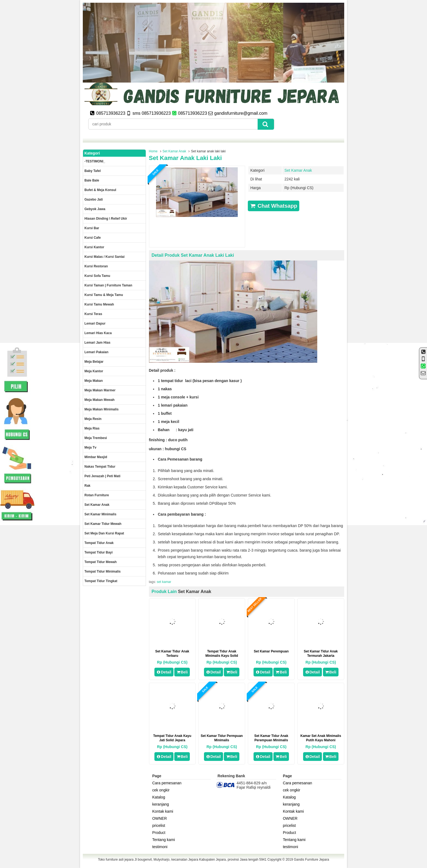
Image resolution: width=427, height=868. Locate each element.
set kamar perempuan (271, 651)
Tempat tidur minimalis (103, 571)
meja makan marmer (100, 390)
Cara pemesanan (167, 783)
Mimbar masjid (96, 457)
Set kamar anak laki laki (185, 158)
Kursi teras (93, 314)
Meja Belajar (94, 362)
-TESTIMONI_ (95, 161)
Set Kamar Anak (174, 151)
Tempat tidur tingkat (101, 581)
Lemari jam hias (97, 343)
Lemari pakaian (96, 352)
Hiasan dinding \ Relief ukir (106, 219)
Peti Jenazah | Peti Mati (102, 476)
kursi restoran (96, 266)
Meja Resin (93, 419)
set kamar (164, 582)
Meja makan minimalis (101, 409)
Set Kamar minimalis (100, 514)
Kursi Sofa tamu (97, 276)
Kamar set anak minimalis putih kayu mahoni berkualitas (321, 740)
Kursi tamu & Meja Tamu (104, 295)
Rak (87, 486)
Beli (182, 672)
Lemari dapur (95, 323)
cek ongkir (161, 790)
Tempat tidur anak (99, 543)
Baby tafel (93, 171)
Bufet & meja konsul (100, 190)
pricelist (159, 825)
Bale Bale (92, 180)
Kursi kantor (94, 247)
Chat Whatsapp (274, 206)
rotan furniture (97, 495)
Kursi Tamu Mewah (99, 304)
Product (159, 833)
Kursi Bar (92, 228)
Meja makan (94, 381)
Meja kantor (94, 371)
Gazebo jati (94, 199)
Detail (164, 672)
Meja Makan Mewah (100, 400)
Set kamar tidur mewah (103, 524)
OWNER (160, 818)
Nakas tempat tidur (100, 467)
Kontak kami (163, 811)
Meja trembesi (96, 438)
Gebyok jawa (95, 209)
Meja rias (92, 428)
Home (153, 151)
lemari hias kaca (98, 333)
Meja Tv (90, 447)
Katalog (159, 797)
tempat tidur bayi (99, 552)
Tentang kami (164, 840)
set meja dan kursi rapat (104, 533)
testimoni (160, 847)
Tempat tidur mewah (100, 562)
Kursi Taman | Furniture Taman (108, 285)
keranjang (161, 804)
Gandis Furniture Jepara (311, 860)
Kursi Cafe (93, 238)
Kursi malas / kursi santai (104, 257)
